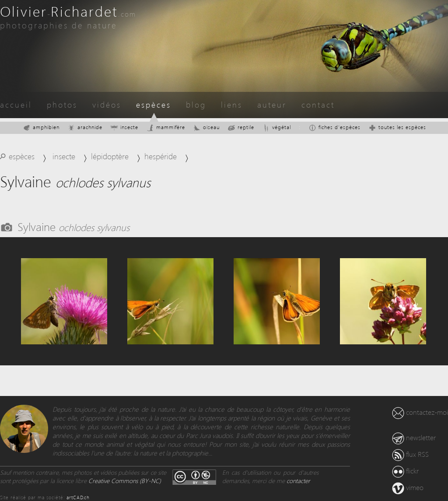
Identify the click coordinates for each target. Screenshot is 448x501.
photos (62, 104)
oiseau (206, 127)
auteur (272, 104)
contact (318, 104)
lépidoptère (110, 156)
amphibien (41, 127)
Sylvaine (73, 226)
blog (196, 104)
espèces (154, 104)
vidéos (107, 104)
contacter (298, 481)
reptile (241, 127)
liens (232, 104)
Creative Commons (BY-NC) (125, 481)
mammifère (166, 127)
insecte (124, 127)
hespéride (161, 156)
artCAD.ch (78, 497)
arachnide (85, 127)
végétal (276, 127)
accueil (16, 104)
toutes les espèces (397, 127)
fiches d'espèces (334, 127)
